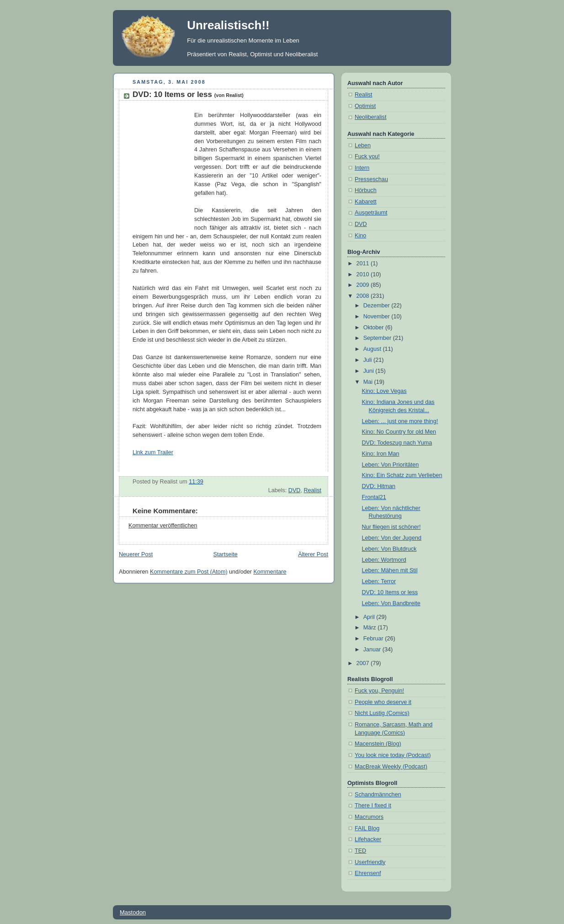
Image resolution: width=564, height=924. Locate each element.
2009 (364, 285)
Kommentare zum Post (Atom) (189, 572)
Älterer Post (313, 554)
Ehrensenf (368, 873)
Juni (370, 371)
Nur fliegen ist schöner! (391, 527)
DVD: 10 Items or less (188, 94)
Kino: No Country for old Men (399, 432)
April (370, 617)
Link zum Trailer (153, 452)
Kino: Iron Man (381, 454)
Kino (360, 236)
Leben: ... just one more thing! (400, 421)
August (373, 349)
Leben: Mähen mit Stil (390, 570)
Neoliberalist (370, 117)
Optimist (365, 106)
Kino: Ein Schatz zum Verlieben (402, 475)
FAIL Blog (367, 828)
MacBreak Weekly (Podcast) (391, 767)
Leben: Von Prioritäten (391, 465)
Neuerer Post (136, 554)
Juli (368, 360)
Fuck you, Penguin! (379, 691)
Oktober (374, 328)
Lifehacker (368, 839)
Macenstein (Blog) (378, 744)
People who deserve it (383, 702)
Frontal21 (374, 497)
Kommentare (270, 572)
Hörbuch (366, 190)
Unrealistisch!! (228, 25)
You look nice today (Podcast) (393, 755)
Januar (373, 650)
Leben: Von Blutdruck (389, 549)
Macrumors (369, 817)
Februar (374, 639)
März (371, 628)
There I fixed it (373, 806)
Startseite (226, 554)
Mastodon (133, 912)
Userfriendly (370, 862)
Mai (369, 382)
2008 (364, 296)
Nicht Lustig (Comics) (382, 713)
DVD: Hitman (379, 486)
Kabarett (366, 202)
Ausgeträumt (371, 213)
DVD (295, 490)
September (378, 338)
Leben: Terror (379, 581)
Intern (362, 168)
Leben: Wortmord (384, 560)
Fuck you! (367, 156)
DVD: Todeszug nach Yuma (397, 443)
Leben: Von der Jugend (392, 538)
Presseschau (371, 179)
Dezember (378, 306)
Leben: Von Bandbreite (391, 603)
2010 (364, 274)
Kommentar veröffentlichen (163, 526)
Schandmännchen (378, 795)
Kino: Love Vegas (384, 391)
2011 (364, 263)
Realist (312, 490)
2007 (364, 663)
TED (360, 851)
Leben (363, 145)
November (378, 317)
